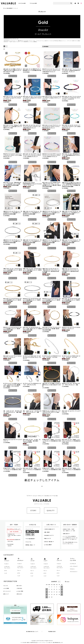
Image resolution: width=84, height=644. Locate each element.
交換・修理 (47, 532)
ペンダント (6, 564)
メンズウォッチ (73, 564)
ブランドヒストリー (74, 572)
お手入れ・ (49, 542)
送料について (6, 594)
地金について (48, 538)
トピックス (6, 586)
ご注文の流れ (19, 588)
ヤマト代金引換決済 (30, 539)
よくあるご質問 (48, 545)
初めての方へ (19, 586)
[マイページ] (75, 3)
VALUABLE (9, 3)
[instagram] (81, 3)
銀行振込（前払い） (30, 545)
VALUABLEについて (49, 535)
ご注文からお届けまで (49, 529)
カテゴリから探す (22, 3)
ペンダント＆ (7, 567)
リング (6, 573)
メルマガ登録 (6, 588)
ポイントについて (7, 591)
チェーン (19, 570)
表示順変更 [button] (45, 46)
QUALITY (51, 510)
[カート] (78, 3)
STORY (33, 510)
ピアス (6, 571)
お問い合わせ (66, 534)
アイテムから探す (33, 3)
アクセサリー (72, 569)
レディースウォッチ (74, 566)
